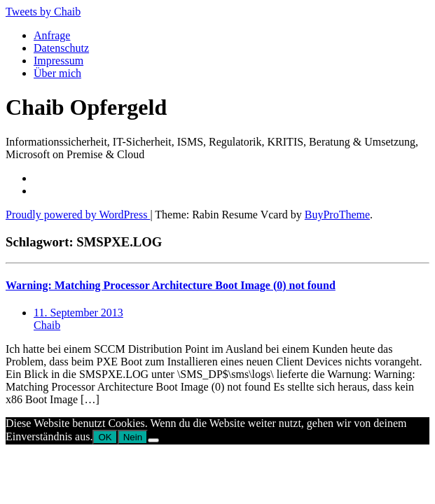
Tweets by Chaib (43, 12)
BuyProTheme (337, 215)
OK (105, 437)
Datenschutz (61, 48)
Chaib (47, 325)
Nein (133, 437)
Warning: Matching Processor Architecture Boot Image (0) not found (171, 285)
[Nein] (153, 440)
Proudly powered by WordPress (78, 215)
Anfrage (52, 35)
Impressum (58, 61)
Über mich (57, 73)
